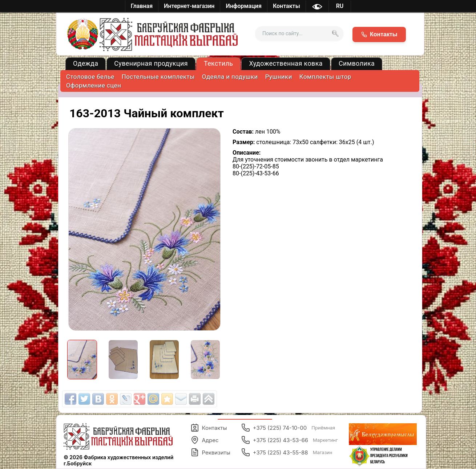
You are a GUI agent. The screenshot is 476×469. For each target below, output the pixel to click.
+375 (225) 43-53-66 (290, 440)
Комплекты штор (325, 77)
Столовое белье (90, 77)
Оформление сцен (94, 85)
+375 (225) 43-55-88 (287, 452)
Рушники (279, 77)
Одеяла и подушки (230, 77)
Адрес (205, 440)
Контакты (209, 428)
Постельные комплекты (158, 77)
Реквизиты (210, 452)
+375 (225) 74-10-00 (288, 428)
